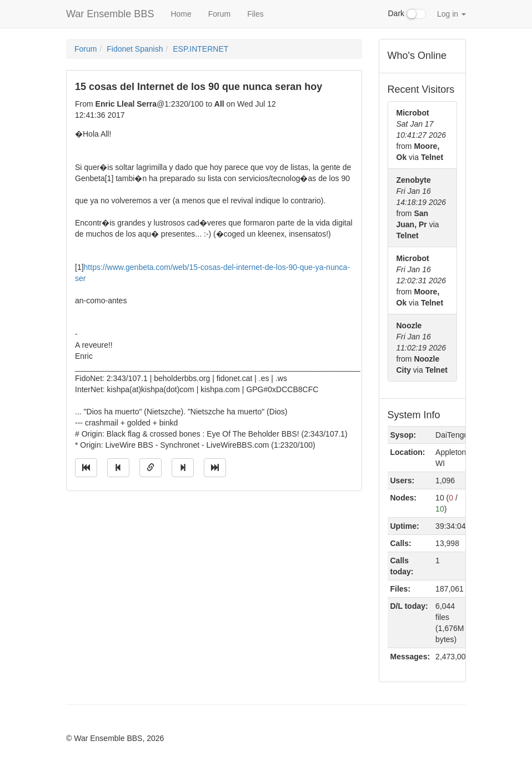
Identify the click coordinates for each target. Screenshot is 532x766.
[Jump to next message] (183, 468)
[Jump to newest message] (215, 468)
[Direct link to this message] (150, 468)
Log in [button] (451, 14)
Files (255, 14)
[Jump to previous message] (118, 468)
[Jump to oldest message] (86, 468)
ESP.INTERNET (200, 49)
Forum (219, 14)
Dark (407, 14)
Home (181, 14)
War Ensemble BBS (110, 14)
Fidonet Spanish (135, 49)
